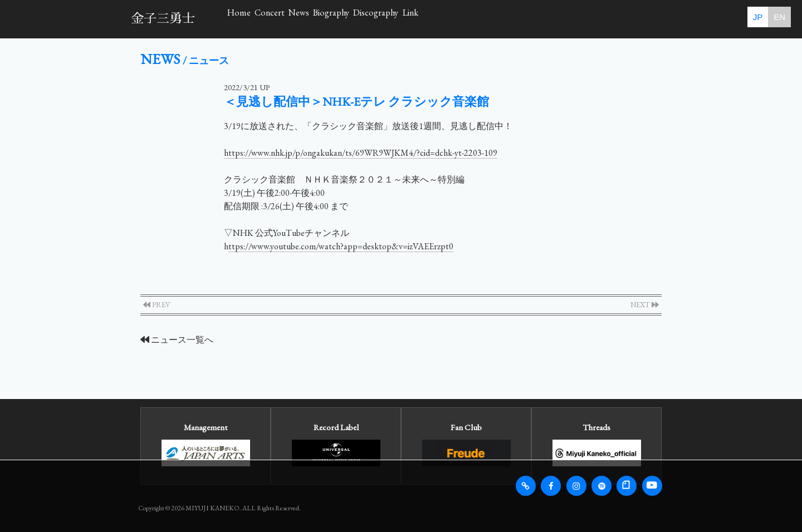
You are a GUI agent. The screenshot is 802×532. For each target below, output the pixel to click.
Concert (319, 19)
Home (255, 19)
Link (598, 19)
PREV (157, 305)
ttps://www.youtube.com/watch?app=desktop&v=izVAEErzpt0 (341, 246)
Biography (448, 19)
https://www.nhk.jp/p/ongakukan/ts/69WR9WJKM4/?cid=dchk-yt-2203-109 (361, 153)
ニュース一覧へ (177, 340)
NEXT (645, 305)
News (381, 19)
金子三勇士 (163, 19)
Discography (529, 19)
